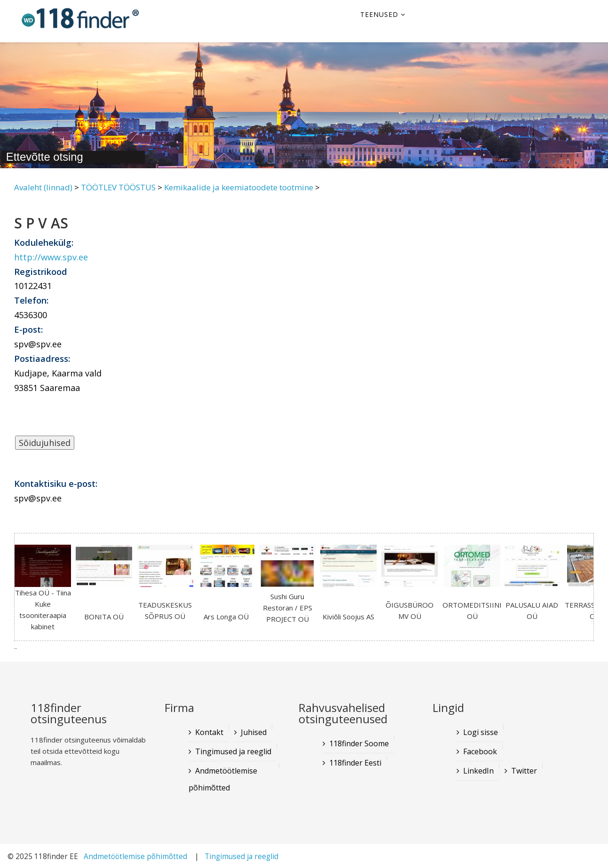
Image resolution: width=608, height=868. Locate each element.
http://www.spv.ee (51, 257)
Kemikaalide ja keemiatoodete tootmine (239, 187)
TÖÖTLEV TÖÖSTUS (118, 187)
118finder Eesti (355, 763)
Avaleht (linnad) (43, 187)
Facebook (480, 751)
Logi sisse (481, 732)
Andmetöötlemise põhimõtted (223, 779)
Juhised (254, 732)
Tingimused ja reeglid (233, 751)
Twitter (524, 771)
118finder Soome (359, 743)
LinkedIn (478, 771)
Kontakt (209, 732)
